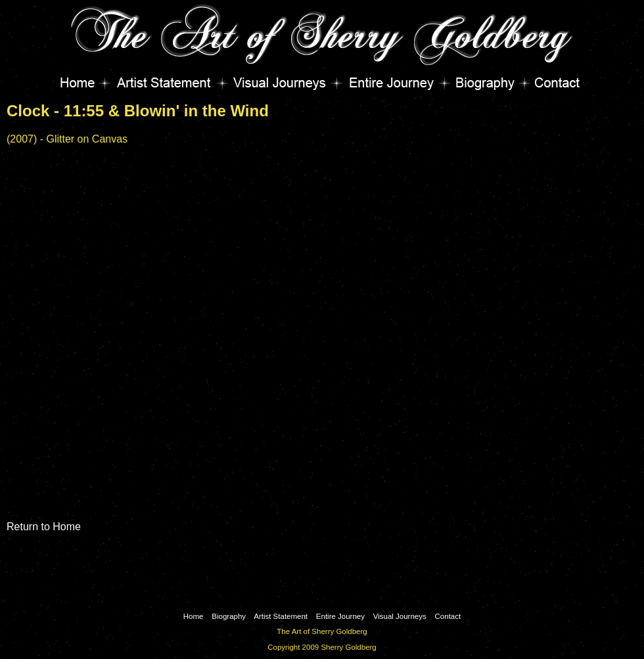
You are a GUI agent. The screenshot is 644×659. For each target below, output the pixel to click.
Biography (484, 83)
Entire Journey (390, 83)
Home (82, 83)
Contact (553, 83)
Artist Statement (163, 83)
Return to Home (44, 527)
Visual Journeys (279, 83)
